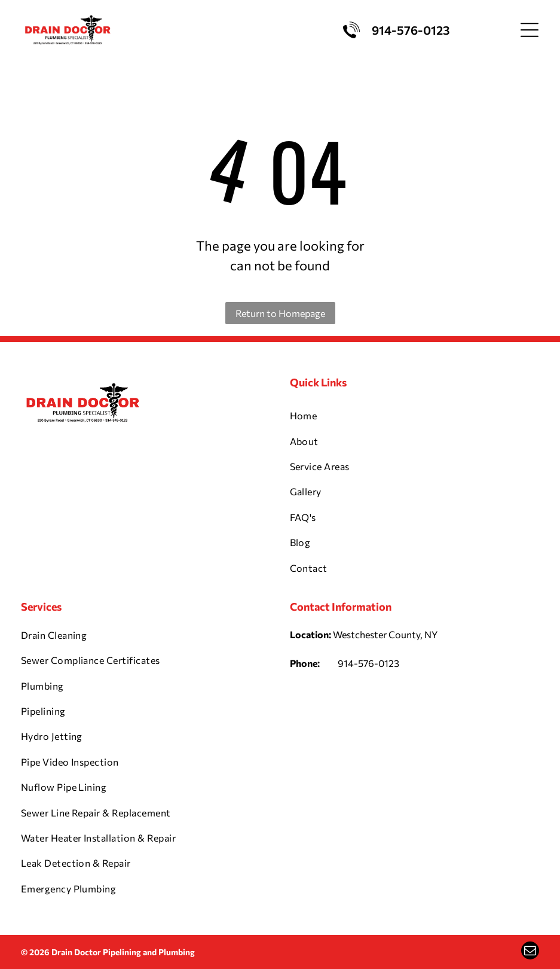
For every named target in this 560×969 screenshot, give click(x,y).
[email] (530, 952)
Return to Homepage (280, 313)
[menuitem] (415, 416)
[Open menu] (530, 30)
